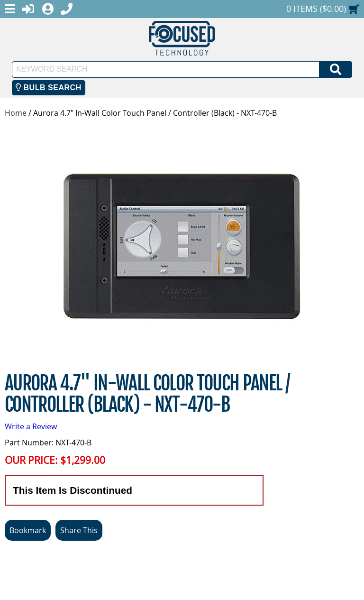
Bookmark (28, 530)
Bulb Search (49, 88)
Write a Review (31, 426)
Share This (79, 530)
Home (16, 113)
